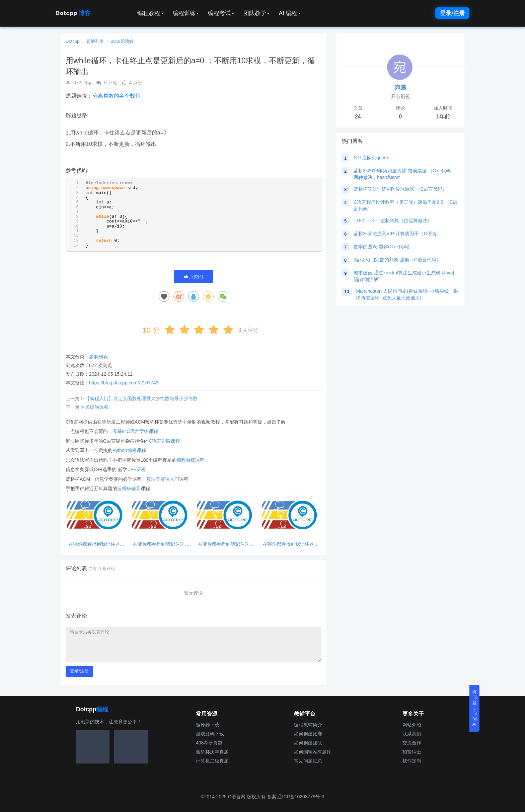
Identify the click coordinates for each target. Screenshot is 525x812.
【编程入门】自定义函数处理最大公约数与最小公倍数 (141, 398)
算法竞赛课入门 (163, 479)
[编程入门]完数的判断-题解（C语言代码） (397, 260)
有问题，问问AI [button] (475, 708)
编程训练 (186, 13)
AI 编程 (289, 13)
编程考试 (221, 13)
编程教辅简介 (308, 725)
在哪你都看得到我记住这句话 (96, 544)
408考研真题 (209, 743)
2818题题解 (122, 41)
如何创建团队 (308, 743)
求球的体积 (97, 407)
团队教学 (256, 13)
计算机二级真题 (212, 761)
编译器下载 (208, 725)
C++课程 (136, 469)
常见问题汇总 (308, 761)
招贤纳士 (412, 752)
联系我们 (412, 734)
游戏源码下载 (210, 734)
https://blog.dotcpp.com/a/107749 (124, 383)
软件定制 (412, 761)
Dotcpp (73, 13)
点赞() (194, 277)
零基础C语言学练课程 (135, 431)
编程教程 (150, 13)
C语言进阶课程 (164, 441)
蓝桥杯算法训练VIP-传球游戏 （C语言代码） (400, 189)
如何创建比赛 (308, 734)
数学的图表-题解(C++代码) (381, 247)
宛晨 (400, 88)
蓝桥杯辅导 (129, 488)
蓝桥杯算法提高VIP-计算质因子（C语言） (397, 234)
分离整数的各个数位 (117, 96)
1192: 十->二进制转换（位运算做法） (393, 220)
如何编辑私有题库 (313, 752)
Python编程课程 (129, 450)
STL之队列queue (371, 158)
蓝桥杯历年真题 (212, 752)
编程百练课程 (191, 460)
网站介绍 (412, 725)
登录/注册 (452, 13)
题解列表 (95, 41)
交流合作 (412, 743)
